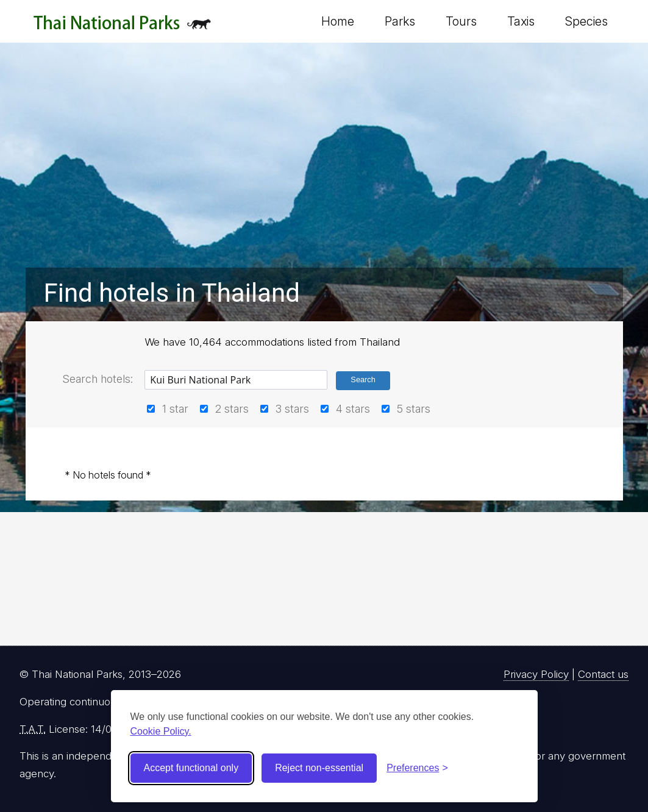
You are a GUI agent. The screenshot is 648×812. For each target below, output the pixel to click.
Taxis (521, 21)
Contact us (603, 674)
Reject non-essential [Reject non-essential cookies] (319, 768)
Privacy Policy (536, 674)
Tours (461, 21)
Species (586, 21)
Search (363, 379)
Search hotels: (98, 379)
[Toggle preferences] (417, 768)
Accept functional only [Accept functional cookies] (191, 768)
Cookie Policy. (161, 731)
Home (338, 21)
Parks (400, 21)
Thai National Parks (122, 27)
